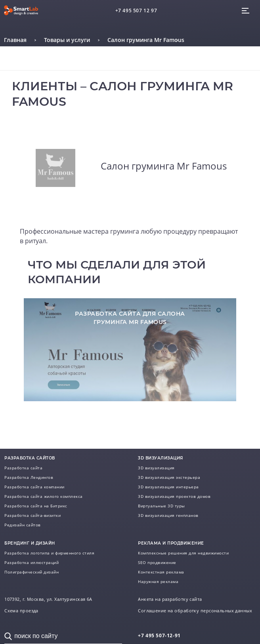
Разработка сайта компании (34, 487)
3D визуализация (156, 468)
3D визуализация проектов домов (174, 496)
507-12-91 (159, 635)
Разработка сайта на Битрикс (36, 506)
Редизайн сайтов (23, 525)
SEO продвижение (157, 562)
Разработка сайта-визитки (32, 515)
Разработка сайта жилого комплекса (44, 496)
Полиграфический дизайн (32, 572)
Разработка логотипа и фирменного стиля (49, 553)
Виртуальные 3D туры (162, 506)
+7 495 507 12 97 (136, 10)
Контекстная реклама (161, 572)
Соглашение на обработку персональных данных (195, 611)
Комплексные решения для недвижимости (183, 553)
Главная (15, 40)
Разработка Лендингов (29, 477)
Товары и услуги (67, 40)
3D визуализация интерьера (168, 487)
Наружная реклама (158, 581)
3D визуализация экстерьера (169, 477)
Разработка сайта (23, 468)
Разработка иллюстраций (32, 562)
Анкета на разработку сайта (170, 599)
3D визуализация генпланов (168, 515)
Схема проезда (21, 611)
